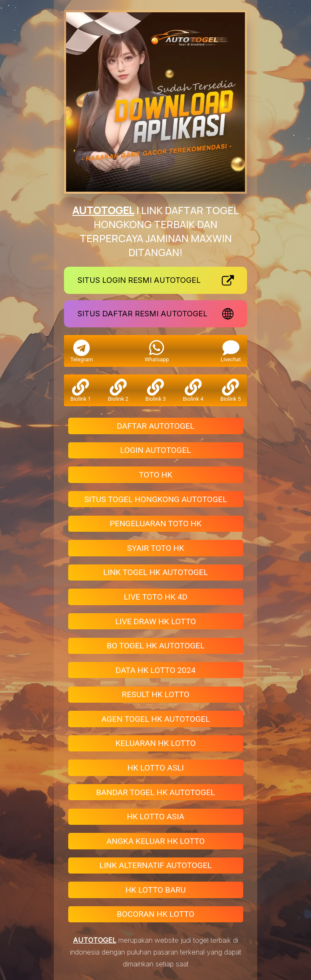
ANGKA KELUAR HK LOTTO (155, 841)
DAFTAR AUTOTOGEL (156, 426)
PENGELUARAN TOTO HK (156, 524)
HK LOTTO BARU (156, 890)
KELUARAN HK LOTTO (156, 743)
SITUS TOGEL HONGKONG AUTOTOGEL (156, 499)
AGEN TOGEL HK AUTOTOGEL (155, 719)
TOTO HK (156, 475)
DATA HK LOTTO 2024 (156, 670)
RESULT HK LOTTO (156, 694)
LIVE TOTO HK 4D (155, 597)
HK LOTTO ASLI (156, 768)
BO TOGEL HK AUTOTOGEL (156, 646)
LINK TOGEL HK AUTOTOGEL (156, 572)
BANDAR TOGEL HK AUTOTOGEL (156, 792)
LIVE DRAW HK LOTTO (156, 621)
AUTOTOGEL (103, 210)
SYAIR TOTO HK (156, 548)
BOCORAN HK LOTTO (156, 914)
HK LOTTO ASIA (155, 817)
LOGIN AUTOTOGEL (156, 450)
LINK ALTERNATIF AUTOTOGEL (156, 865)
